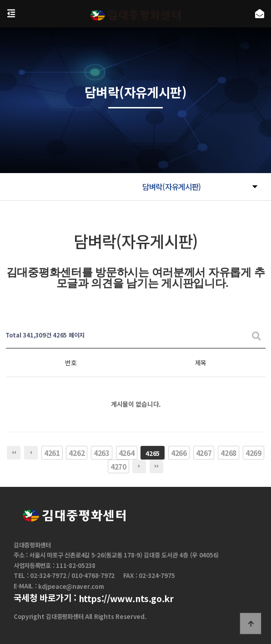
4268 (228, 453)
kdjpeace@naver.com (71, 586)
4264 (127, 453)
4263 (102, 453)
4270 (118, 466)
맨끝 (156, 466)
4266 (179, 453)
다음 (139, 466)
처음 (14, 453)
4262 (77, 453)
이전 (31, 453)
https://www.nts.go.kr (126, 598)
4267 (204, 453)
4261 (52, 453)
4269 (253, 453)
